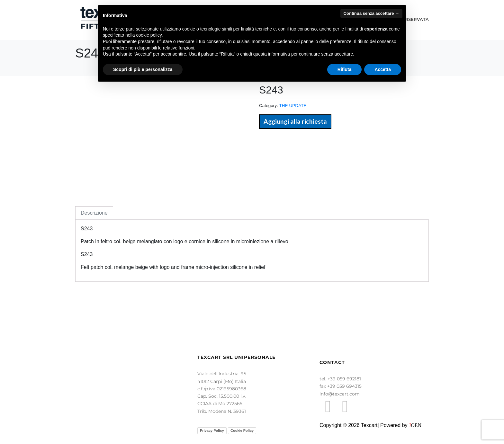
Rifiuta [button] (345, 69)
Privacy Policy (212, 431)
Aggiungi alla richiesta (295, 121)
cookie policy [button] (149, 35)
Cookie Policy (242, 431)
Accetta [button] (383, 69)
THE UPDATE (293, 106)
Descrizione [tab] (94, 213)
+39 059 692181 (344, 379)
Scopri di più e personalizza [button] (143, 69)
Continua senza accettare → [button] (371, 13)
